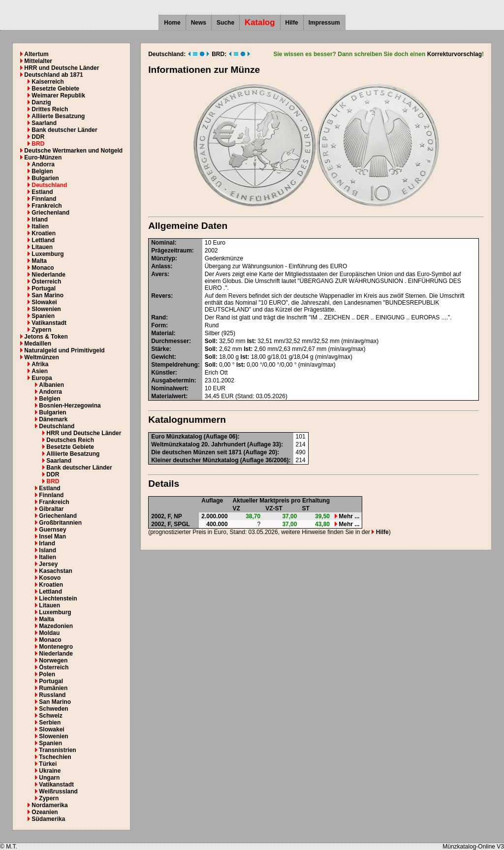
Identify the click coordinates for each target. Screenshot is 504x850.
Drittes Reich (50, 109)
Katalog (260, 22)
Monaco (43, 268)
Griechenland (50, 213)
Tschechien (55, 757)
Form (158, 325)
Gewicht (163, 357)
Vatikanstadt (49, 323)
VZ (236, 508)
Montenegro (56, 647)
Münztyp (163, 258)
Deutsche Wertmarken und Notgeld (73, 151)
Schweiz (50, 716)
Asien (40, 371)
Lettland (43, 240)
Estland (42, 192)
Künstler (163, 373)
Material (162, 333)
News (199, 23)
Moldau (49, 633)
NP (178, 516)
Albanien (51, 385)
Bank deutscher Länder (64, 130)
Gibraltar (51, 509)
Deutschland (49, 185)
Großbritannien (60, 523)
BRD (38, 144)
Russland (52, 695)
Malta (39, 261)
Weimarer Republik (58, 95)
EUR (219, 388)
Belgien (42, 171)
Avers (159, 274)
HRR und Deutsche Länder (62, 68)
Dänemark (53, 419)
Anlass (161, 266)
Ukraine (50, 771)
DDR (38, 137)
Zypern (41, 330)
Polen (47, 674)
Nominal (163, 243)
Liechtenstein (58, 598)
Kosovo (50, 578)
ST (305, 508)
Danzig (41, 102)
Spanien (43, 316)
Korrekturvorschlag (455, 54)
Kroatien (44, 233)
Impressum (324, 23)
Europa (42, 378)
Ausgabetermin (173, 380)
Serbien (50, 723)
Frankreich (47, 206)
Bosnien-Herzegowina (70, 406)
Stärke (160, 349)
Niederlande (48, 275)
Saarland (44, 123)
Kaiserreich (47, 82)
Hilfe (292, 23)
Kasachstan (55, 571)
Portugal (44, 288)
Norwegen (53, 661)
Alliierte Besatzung (58, 116)
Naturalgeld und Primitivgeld (64, 350)
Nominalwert (169, 388)
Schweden (53, 709)
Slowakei (44, 302)
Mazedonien (56, 626)
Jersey (48, 564)
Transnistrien (57, 750)
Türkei (48, 764)
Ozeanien (45, 812)
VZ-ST (274, 508)
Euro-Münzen (43, 157)
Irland (40, 220)
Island (47, 550)
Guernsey (52, 530)
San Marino (47, 295)
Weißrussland (58, 791)
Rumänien (53, 688)
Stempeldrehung (174, 365)
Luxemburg (47, 254)
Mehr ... (347, 516)
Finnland (44, 199)
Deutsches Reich (70, 440)
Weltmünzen (41, 357)
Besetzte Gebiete (55, 89)
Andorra (43, 164)
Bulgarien (45, 178)
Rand (158, 317)
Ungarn (49, 778)
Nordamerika (49, 805)
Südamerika (48, 819)
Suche (225, 23)
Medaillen (38, 344)
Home (172, 23)
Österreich (46, 282)
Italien (40, 226)
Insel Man (52, 536)
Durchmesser (170, 341)
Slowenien (46, 309)
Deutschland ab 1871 (53, 75)
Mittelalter (38, 61)
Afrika (40, 364)
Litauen (42, 247)
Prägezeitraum (172, 251)
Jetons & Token (46, 337)
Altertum (36, 54)
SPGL (182, 524)
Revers (161, 296)
